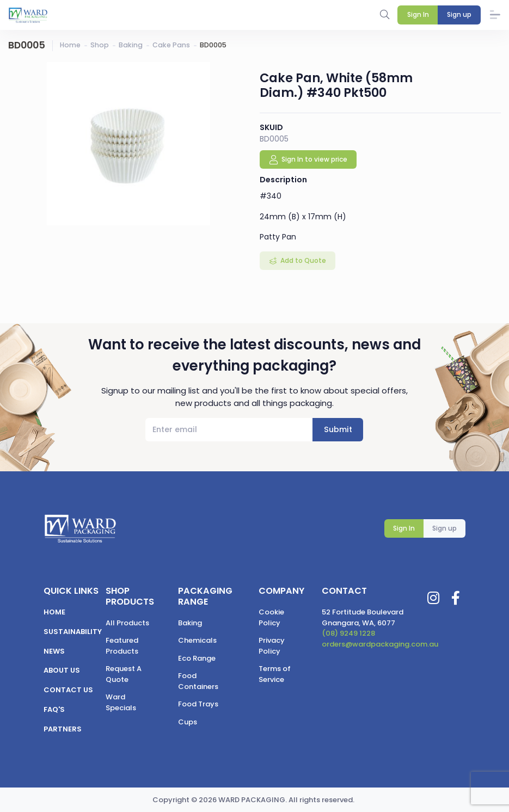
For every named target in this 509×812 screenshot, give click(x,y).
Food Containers (198, 681)
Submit (338, 429)
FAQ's (54, 709)
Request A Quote (124, 674)
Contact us (68, 690)
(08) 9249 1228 (348, 633)
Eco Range (197, 658)
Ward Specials (121, 702)
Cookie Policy (271, 617)
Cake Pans (171, 45)
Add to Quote (302, 260)
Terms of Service (275, 674)
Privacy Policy (272, 646)
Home (70, 45)
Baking (131, 45)
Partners (63, 729)
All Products (127, 623)
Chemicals (197, 640)
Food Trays (198, 704)
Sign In (404, 528)
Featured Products (122, 646)
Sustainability (73, 632)
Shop (100, 45)
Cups (188, 722)
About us (62, 670)
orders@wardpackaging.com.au (380, 644)
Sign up (444, 528)
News (54, 651)
